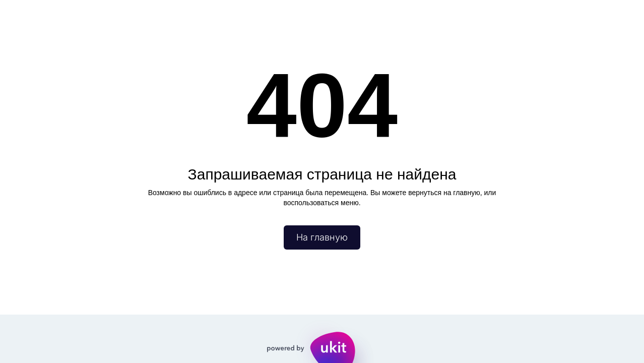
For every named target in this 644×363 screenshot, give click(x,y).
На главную (322, 237)
